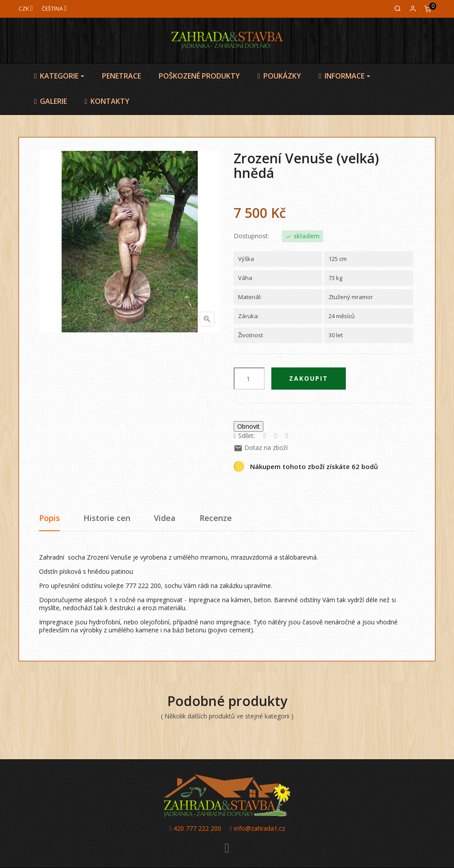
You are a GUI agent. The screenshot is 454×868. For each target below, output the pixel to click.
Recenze (216, 518)
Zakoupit (309, 378)
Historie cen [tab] (107, 518)
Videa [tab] (165, 518)
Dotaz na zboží (261, 448)
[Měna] (26, 9)
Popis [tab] (49, 518)
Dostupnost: (251, 236)
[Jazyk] (54, 9)
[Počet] (249, 379)
